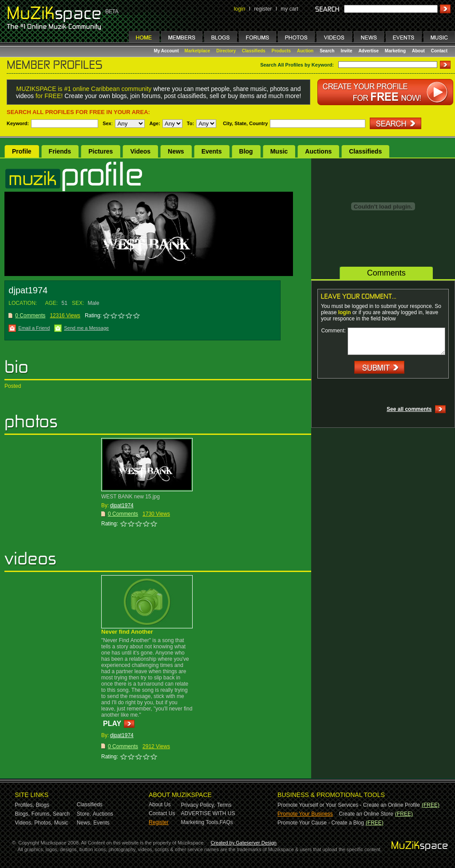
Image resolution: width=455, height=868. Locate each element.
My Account (167, 51)
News (176, 151)
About (418, 51)
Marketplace (198, 51)
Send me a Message (86, 328)
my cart (289, 9)
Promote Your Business (305, 814)
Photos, (43, 823)
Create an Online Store (366, 814)
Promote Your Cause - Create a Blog (321, 823)
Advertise (368, 51)
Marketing (395, 51)
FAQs (226, 822)
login (239, 9)
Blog (246, 151)
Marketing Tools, (200, 822)
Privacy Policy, (198, 805)
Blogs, (22, 814)
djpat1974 (122, 505)
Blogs (43, 805)
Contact (439, 51)
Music (279, 151)
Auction (305, 51)
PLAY (112, 724)
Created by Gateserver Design (243, 843)
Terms (224, 805)
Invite (346, 51)
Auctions (318, 151)
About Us (160, 805)
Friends (60, 151)
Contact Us (162, 813)
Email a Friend (34, 328)
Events (212, 151)
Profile (22, 151)
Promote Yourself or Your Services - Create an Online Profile (349, 805)
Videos (140, 151)
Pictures (101, 151)
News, (84, 823)
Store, (84, 814)
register (263, 9)
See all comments (409, 409)
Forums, (41, 814)
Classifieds (254, 51)
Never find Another (127, 632)
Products (281, 51)
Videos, (24, 823)
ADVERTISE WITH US (208, 813)
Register (159, 822)
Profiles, (25, 805)
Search (327, 51)
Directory (226, 51)
